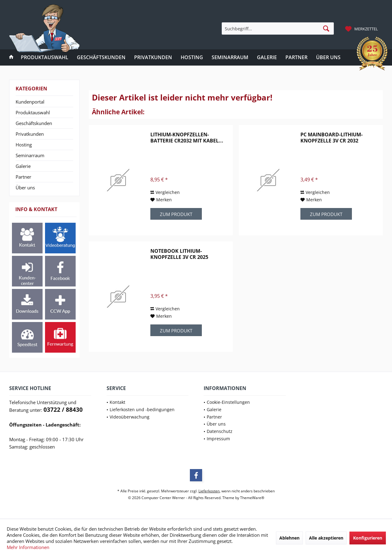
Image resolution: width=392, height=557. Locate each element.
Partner (23, 177)
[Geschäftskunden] (101, 57)
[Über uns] (328, 57)
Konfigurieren (368, 538)
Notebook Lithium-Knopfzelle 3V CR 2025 (179, 254)
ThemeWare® (252, 498)
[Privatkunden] (153, 57)
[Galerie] (267, 57)
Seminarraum (30, 155)
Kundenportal (30, 102)
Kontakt (117, 402)
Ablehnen (289, 538)
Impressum (218, 439)
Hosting (24, 145)
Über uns (25, 188)
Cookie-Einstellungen (228, 402)
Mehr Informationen (28, 547)
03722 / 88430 (63, 410)
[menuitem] (362, 28)
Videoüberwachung (130, 417)
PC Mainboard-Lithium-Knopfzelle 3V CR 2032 (332, 138)
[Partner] (296, 57)
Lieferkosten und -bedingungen (142, 409)
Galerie (23, 166)
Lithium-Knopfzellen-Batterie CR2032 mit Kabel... (187, 138)
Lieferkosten (209, 491)
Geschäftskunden (34, 123)
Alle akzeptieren (326, 538)
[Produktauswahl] (45, 57)
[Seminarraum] (230, 57)
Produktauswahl (33, 112)
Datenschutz (220, 431)
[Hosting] (192, 57)
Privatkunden (30, 134)
